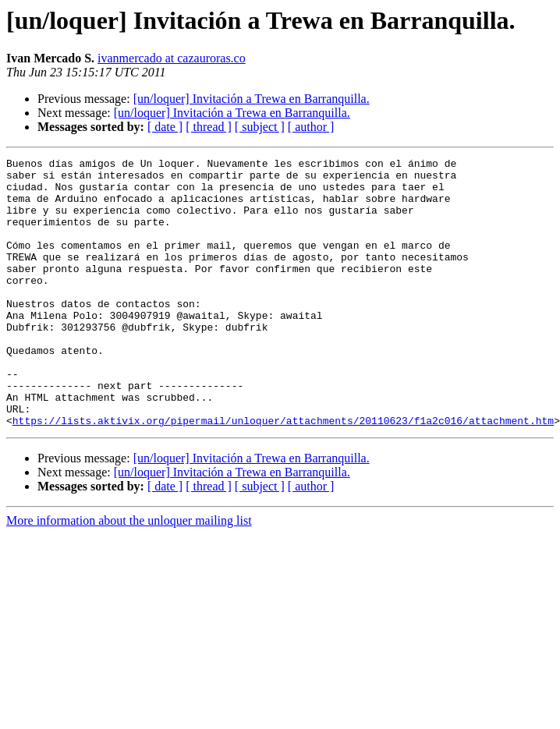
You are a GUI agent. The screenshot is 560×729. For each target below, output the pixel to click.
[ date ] (165, 127)
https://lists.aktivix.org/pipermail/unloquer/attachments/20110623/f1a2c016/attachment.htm (283, 474)
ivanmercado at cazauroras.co (172, 58)
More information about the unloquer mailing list (129, 574)
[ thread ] (209, 127)
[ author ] (311, 127)
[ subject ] (260, 127)
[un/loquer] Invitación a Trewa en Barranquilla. (252, 99)
